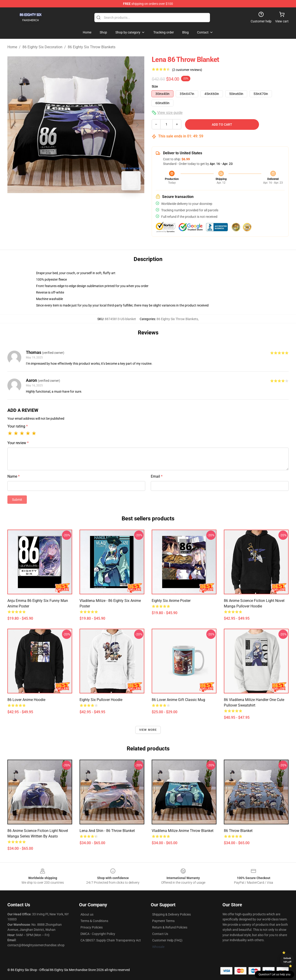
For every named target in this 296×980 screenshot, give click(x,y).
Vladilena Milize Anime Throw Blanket (183, 831)
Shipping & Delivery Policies (171, 914)
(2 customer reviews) (187, 70)
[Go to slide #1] (64, 204)
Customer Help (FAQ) (167, 940)
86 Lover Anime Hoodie (26, 700)
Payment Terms (163, 921)
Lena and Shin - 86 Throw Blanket (107, 831)
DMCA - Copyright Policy (98, 934)
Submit (17, 500)
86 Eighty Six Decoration (42, 47)
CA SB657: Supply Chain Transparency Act (111, 940)
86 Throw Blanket (238, 831)
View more (148, 730)
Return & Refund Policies (170, 927)
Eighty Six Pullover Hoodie (101, 700)
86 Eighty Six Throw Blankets (92, 47)
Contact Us (160, 934)
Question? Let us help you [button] (274, 974)
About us (87, 914)
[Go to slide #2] (88, 204)
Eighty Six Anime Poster (171, 601)
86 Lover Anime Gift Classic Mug (178, 700)
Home (12, 47)
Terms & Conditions (94, 921)
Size (155, 86)
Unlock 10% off (287, 960)
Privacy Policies (92, 927)
